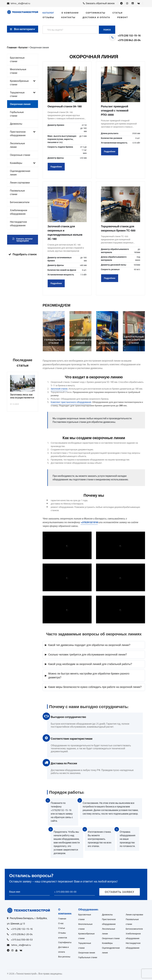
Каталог (48, 13)
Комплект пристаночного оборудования (71, 402)
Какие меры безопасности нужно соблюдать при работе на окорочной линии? (93, 687)
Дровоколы (16, 124)
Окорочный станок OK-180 (65, 106)
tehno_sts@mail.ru (20, 3)
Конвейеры (23, 163)
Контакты (68, 17)
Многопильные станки (18, 71)
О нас (61, 923)
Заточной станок (59, 389)
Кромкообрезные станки (23, 83)
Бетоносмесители (20, 202)
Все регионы (64, 957)
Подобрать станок (23, 254)
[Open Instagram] (127, 3)
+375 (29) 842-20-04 (129, 40)
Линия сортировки (20, 183)
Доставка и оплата (96, 17)
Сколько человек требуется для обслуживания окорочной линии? (86, 654)
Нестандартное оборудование (18, 224)
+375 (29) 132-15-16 (129, 36)
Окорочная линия (20, 104)
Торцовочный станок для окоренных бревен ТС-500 (118, 228)
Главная (62, 919)
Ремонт (123, 17)
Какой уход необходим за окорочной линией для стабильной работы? (88, 664)
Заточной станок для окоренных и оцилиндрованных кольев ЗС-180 (65, 233)
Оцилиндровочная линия (20, 173)
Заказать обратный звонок (99, 3)
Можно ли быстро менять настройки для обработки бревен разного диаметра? (87, 676)
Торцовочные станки (23, 94)
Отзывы (48, 17)
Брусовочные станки (17, 59)
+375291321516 (89, 522)
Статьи (118, 13)
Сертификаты (96, 13)
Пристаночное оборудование (23, 134)
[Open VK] (139, 3)
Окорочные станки (20, 155)
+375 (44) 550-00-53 (22, 940)
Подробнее (56, 167)
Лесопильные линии (17, 145)
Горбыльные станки (17, 114)
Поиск (107, 30)
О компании (70, 13)
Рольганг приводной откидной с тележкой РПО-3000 (115, 111)
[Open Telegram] (121, 3)
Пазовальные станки (17, 192)
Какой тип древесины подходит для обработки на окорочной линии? (88, 645)
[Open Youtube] (133, 3)
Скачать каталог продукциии (23, 240)
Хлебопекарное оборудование (19, 212)
